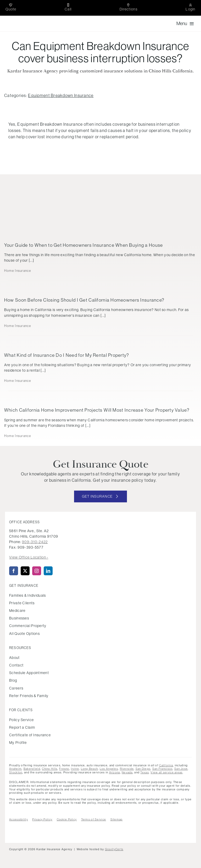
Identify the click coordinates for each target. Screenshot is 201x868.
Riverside (127, 769)
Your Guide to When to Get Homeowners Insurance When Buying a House (83, 245)
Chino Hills (50, 769)
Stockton (16, 772)
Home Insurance (18, 271)
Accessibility (19, 819)
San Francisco (163, 769)
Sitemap (117, 819)
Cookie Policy (67, 819)
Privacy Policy (42, 819)
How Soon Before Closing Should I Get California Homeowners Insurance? (84, 300)
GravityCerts (114, 849)
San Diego (143, 769)
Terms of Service (94, 819)
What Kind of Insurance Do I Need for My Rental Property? (67, 355)
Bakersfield (32, 769)
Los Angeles (109, 769)
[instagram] (37, 571)
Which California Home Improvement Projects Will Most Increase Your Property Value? (97, 410)
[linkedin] (48, 571)
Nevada (127, 772)
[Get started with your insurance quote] (101, 496)
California (166, 765)
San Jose (181, 769)
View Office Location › (29, 557)
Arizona (115, 772)
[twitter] (25, 571)
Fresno (64, 769)
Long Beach (90, 769)
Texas (144, 772)
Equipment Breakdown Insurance (61, 95)
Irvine (75, 769)
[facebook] (14, 571)
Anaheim (15, 769)
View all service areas (166, 772)
